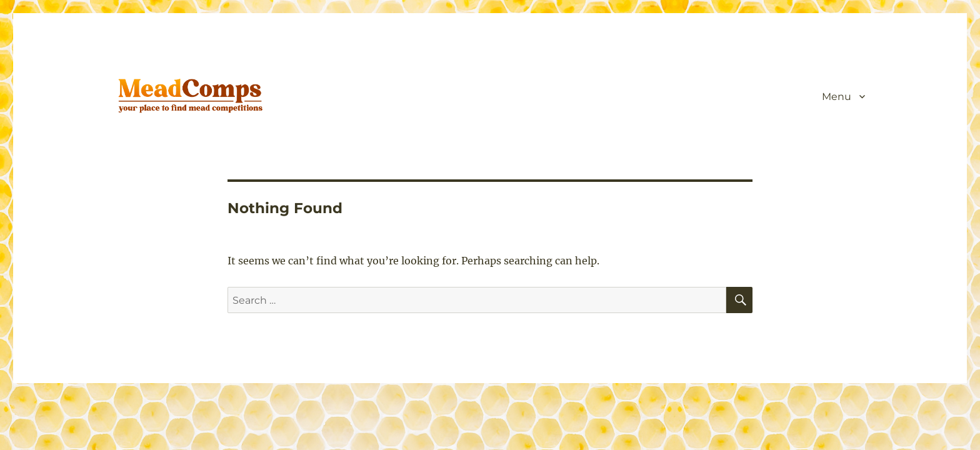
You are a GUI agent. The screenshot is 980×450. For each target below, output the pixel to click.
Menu (837, 97)
